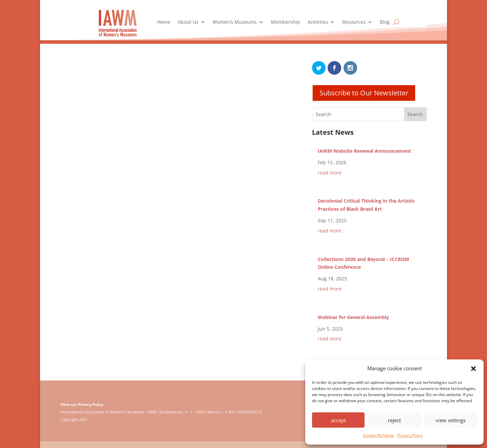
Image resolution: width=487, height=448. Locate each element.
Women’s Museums (235, 22)
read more (330, 173)
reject (394, 420)
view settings (451, 420)
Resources (354, 22)
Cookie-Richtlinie (378, 435)
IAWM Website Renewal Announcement (364, 151)
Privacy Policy (410, 435)
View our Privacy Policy (82, 404)
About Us (188, 22)
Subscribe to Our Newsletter (364, 93)
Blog (385, 22)
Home (164, 22)
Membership (286, 22)
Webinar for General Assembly (353, 317)
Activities (318, 22)
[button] (473, 369)
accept (338, 420)
